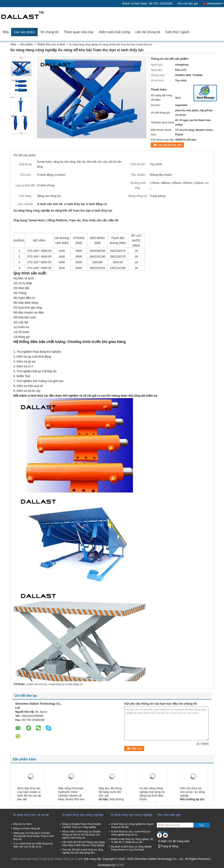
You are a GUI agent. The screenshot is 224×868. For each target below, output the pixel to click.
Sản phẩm (26, 44)
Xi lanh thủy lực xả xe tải (31, 815)
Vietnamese (215, 3)
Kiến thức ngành (177, 32)
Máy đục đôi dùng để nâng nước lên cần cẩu (110, 792)
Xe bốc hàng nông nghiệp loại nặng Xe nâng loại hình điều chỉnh (152, 794)
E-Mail (162, 841)
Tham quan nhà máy (79, 32)
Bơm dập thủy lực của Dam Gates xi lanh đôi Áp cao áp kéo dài (29, 794)
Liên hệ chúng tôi (148, 32)
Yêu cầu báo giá (187, 3)
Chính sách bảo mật (24, 859)
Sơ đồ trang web (179, 841)
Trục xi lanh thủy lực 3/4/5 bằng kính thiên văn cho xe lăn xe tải (33, 845)
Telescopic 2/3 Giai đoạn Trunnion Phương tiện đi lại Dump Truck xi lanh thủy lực (34, 836)
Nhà (6, 32)
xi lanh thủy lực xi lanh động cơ (65, 684)
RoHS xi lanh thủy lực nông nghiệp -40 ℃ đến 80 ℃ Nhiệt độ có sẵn (132, 841)
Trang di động (168, 846)
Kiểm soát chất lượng (115, 32)
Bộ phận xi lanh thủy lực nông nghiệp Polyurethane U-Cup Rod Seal (131, 848)
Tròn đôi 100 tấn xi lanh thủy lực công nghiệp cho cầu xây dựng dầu (83, 851)
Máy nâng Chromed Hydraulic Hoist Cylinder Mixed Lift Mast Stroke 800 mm (71, 794)
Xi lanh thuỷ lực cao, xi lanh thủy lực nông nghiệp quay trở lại (131, 833)
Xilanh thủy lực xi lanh (51, 44)
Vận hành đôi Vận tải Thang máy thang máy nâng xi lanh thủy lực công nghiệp (83, 844)
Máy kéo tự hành (22, 824)
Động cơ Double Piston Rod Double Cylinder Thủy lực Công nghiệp (81, 826)
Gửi (202, 825)
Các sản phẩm (24, 32)
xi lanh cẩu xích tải (36, 684)
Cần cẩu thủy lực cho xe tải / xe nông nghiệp (192, 792)
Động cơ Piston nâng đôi (27, 829)
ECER (120, 865)
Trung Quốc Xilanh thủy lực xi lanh (61, 859)
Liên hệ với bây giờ (169, 145)
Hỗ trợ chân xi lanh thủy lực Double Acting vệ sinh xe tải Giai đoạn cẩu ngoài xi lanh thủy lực (81, 835)
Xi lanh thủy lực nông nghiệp (132, 815)
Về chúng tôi (49, 32)
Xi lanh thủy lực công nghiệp (83, 815)
